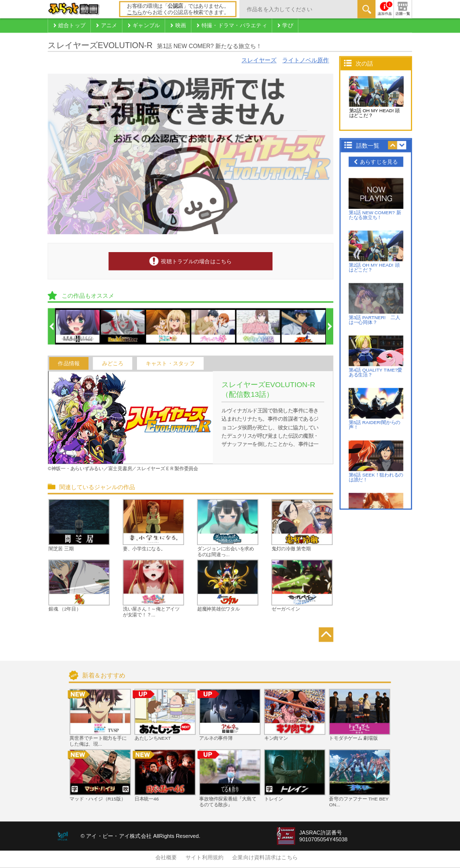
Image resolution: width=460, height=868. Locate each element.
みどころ (113, 363)
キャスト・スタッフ (170, 363)
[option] (78, 327)
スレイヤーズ (259, 60)
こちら (135, 13)
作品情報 (69, 363)
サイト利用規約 (205, 858)
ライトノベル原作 (306, 60)
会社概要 (166, 858)
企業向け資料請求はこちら (265, 858)
